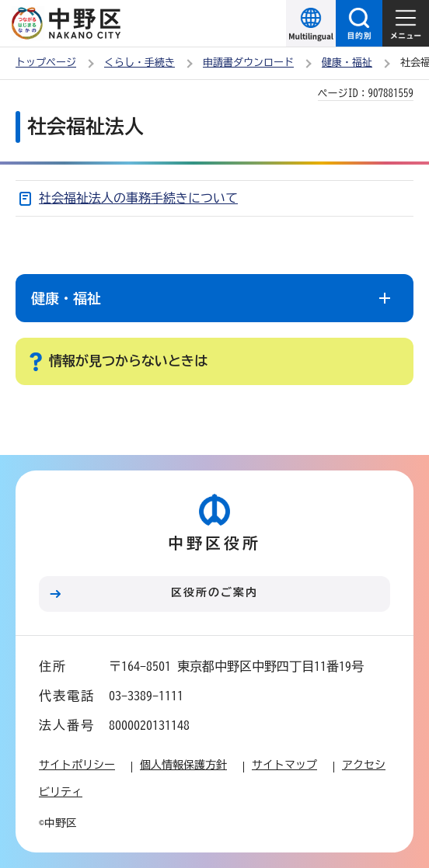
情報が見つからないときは (128, 361)
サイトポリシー (77, 765)
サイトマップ (284, 765)
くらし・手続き (140, 62)
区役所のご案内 (214, 592)
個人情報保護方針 (183, 765)
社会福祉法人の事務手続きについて (138, 198)
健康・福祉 (347, 62)
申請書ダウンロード (248, 62)
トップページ (46, 62)
